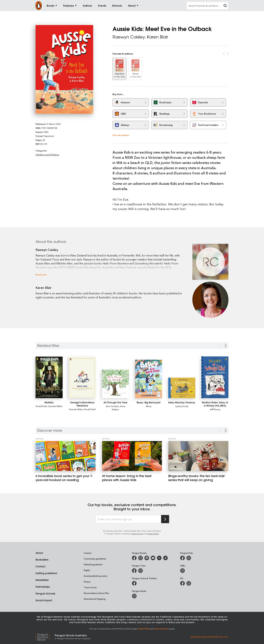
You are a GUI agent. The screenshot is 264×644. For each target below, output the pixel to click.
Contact (40, 566)
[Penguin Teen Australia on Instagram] (140, 571)
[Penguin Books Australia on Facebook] (134, 558)
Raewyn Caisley (129, 37)
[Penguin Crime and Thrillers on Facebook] (134, 583)
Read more (41, 274)
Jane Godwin (112, 406)
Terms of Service (161, 629)
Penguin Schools (45, 594)
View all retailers (121, 135)
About (39, 553)
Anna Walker (119, 408)
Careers (88, 553)
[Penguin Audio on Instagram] (134, 596)
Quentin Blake (55, 406)
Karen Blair (157, 37)
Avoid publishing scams (96, 576)
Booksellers (42, 560)
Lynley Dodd (182, 406)
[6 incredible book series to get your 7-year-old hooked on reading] (66, 456)
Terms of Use (137, 534)
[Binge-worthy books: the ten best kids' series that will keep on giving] (198, 456)
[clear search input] (225, 6)
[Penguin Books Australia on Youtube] (153, 558)
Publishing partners (93, 564)
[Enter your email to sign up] (128, 519)
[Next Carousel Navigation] (226, 430)
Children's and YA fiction (47, 155)
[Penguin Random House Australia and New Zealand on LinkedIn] (159, 558)
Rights (87, 570)
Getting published (46, 573)
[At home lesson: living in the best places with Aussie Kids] (132, 456)
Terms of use (90, 587)
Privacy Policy (153, 534)
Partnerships (43, 587)
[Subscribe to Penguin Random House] (165, 519)
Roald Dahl (41, 406)
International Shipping (95, 599)
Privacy (87, 582)
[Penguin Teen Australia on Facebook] (134, 571)
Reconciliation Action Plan (96, 593)
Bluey (149, 406)
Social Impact (44, 600)
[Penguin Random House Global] (45, 636)
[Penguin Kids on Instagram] (189, 558)
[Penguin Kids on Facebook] (182, 558)
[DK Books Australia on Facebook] (182, 583)
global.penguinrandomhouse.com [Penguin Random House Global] (209, 636)
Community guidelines (95, 559)
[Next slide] (226, 346)
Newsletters (42, 580)
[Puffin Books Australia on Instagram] (182, 571)
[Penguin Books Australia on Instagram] (140, 558)
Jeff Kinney (215, 409)
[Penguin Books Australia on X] (147, 558)
